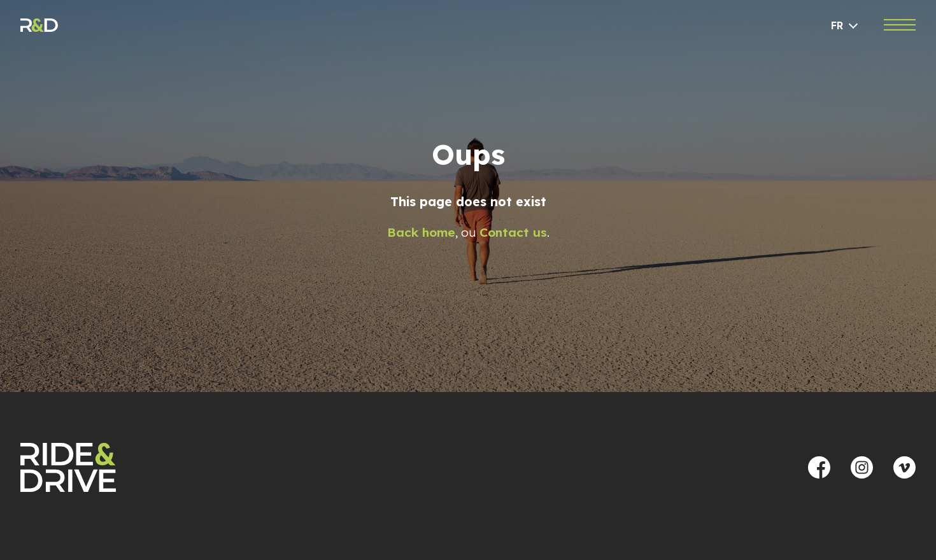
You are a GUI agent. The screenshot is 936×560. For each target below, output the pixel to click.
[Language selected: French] (846, 26)
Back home (421, 232)
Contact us (513, 232)
